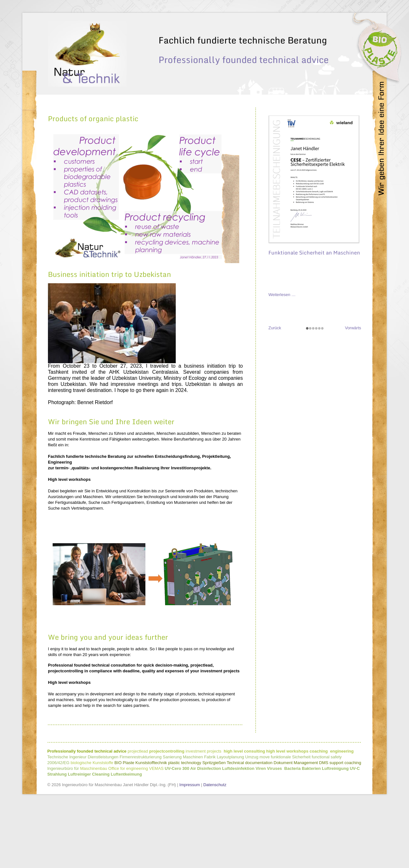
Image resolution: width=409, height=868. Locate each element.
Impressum (189, 843)
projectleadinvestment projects (240, 809)
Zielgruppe (316, 47)
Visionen (202, 47)
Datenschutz (215, 843)
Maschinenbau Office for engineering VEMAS (123, 826)
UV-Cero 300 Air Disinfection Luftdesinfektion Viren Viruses (224, 826)
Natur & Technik (280, 47)
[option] (204, 112)
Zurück (275, 386)
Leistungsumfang (237, 47)
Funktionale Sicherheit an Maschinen (314, 310)
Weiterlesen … (282, 352)
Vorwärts (353, 386)
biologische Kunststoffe (92, 821)
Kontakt (343, 47)
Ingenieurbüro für (63, 826)
